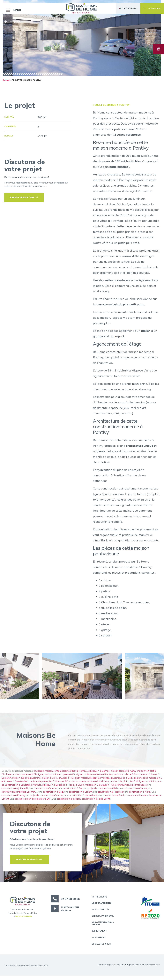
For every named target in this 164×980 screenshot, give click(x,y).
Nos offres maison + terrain (103, 927)
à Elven (80, 788)
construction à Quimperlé (15, 791)
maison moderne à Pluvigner (28, 777)
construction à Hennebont (83, 798)
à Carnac (105, 774)
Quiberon (39, 774)
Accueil (6, 83)
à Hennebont (141, 781)
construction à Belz (73, 791)
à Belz (129, 781)
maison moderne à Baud (126, 777)
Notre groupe (100, 900)
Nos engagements (102, 906)
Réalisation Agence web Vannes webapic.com (138, 969)
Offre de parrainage (103, 920)
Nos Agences (99, 942)
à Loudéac (59, 788)
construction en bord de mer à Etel (33, 802)
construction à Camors (135, 791)
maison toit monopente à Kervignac (64, 777)
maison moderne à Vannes (95, 781)
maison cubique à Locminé (26, 781)
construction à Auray (140, 795)
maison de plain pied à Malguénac (129, 784)
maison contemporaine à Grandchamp (90, 784)
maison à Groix (49, 781)
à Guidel (63, 781)
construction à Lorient (81, 795)
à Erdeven (94, 774)
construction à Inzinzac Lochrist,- (19, 795)
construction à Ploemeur (111, 795)
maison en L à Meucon (98, 788)
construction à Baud (113, 798)
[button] (12, 8)
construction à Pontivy (13, 798)
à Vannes (36, 788)
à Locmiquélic (118, 781)
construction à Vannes (46, 791)
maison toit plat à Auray (123, 774)
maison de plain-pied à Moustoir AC (49, 784)
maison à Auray (149, 777)
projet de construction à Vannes (47, 798)
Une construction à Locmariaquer (129, 788)
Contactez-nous (102, 948)
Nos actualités (101, 913)
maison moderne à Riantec (98, 777)
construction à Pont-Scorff (96, 802)
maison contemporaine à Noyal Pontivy (66, 774)
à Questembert (21, 784)
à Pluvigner (74, 781)
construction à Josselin (69, 802)
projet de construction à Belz (103, 791)
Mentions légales (106, 969)
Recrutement (100, 935)
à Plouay (70, 788)
